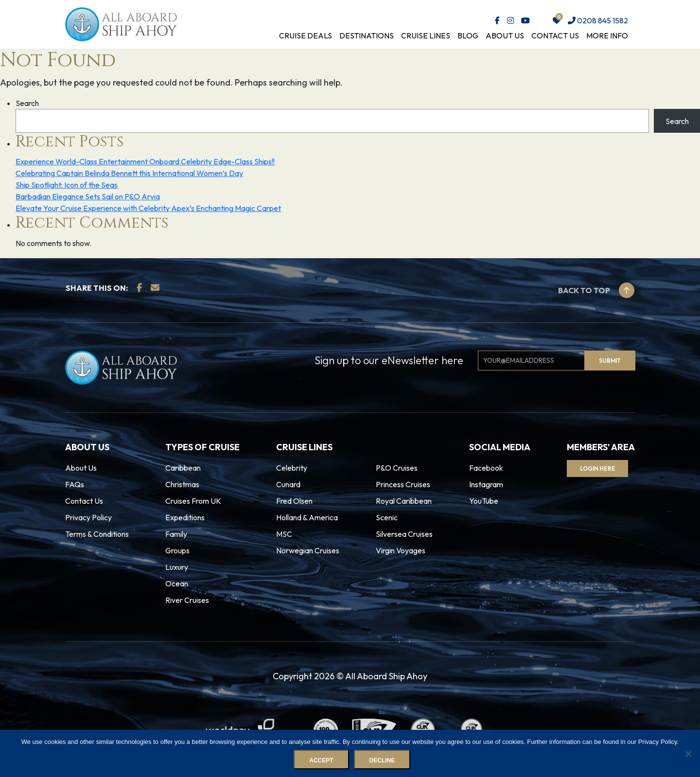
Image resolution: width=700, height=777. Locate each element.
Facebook (486, 468)
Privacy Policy (88, 517)
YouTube (484, 501)
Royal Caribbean (404, 501)
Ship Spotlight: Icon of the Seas (67, 185)
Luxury (177, 567)
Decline (382, 761)
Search (27, 103)
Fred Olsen (294, 501)
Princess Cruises (403, 484)
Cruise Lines (426, 35)
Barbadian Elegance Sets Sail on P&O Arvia (88, 196)
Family (176, 534)
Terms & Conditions (97, 534)
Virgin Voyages (401, 550)
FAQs (75, 484)
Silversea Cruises (404, 534)
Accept (322, 761)
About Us (505, 35)
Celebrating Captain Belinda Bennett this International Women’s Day (129, 173)
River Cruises (187, 600)
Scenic (387, 517)
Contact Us (555, 35)
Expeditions (185, 517)
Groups (177, 550)
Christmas (182, 484)
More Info (607, 35)
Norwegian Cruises (308, 550)
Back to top (596, 290)
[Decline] (688, 754)
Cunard (288, 484)
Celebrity (292, 468)
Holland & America (307, 517)
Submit (610, 361)
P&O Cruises (397, 468)
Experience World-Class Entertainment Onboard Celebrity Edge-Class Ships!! (145, 161)
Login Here (599, 468)
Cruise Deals (306, 35)
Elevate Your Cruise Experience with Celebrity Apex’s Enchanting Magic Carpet (148, 208)
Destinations (367, 35)
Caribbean (183, 468)
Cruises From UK (193, 501)
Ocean (177, 583)
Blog (468, 35)
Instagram (486, 484)
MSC (284, 534)
